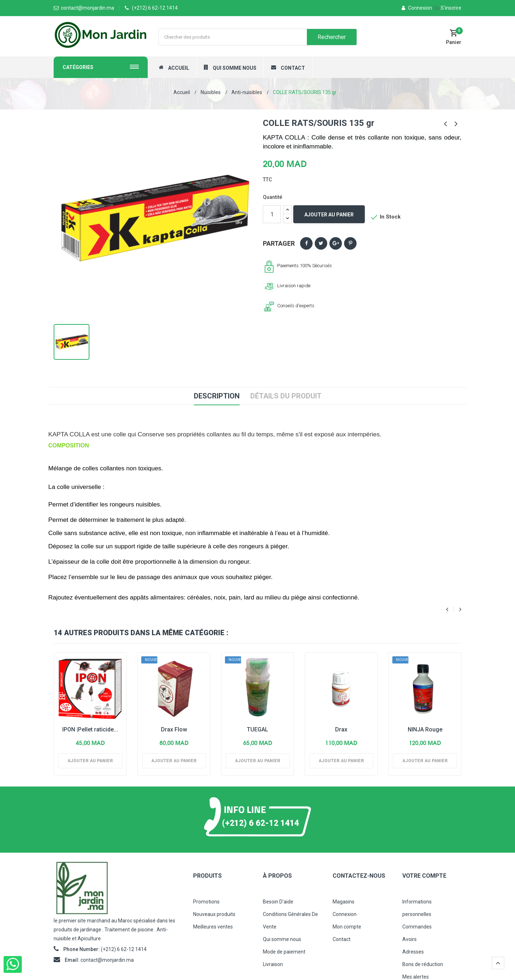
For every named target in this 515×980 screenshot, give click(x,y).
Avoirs (409, 939)
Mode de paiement (284, 952)
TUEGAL (257, 729)
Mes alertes (416, 977)
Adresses (413, 952)
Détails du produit (286, 396)
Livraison (273, 964)
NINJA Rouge (425, 729)
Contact (342, 939)
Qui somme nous (282, 939)
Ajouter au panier (329, 215)
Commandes (417, 927)
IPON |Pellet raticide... (90, 729)
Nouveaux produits (214, 914)
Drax (341, 729)
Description (217, 396)
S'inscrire (447, 8)
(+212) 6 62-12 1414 (155, 8)
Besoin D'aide (278, 902)
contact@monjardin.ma (107, 960)
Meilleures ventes (213, 927)
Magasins (344, 902)
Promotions (206, 902)
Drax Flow (174, 729)
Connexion (417, 8)
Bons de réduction (423, 964)
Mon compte (347, 927)
